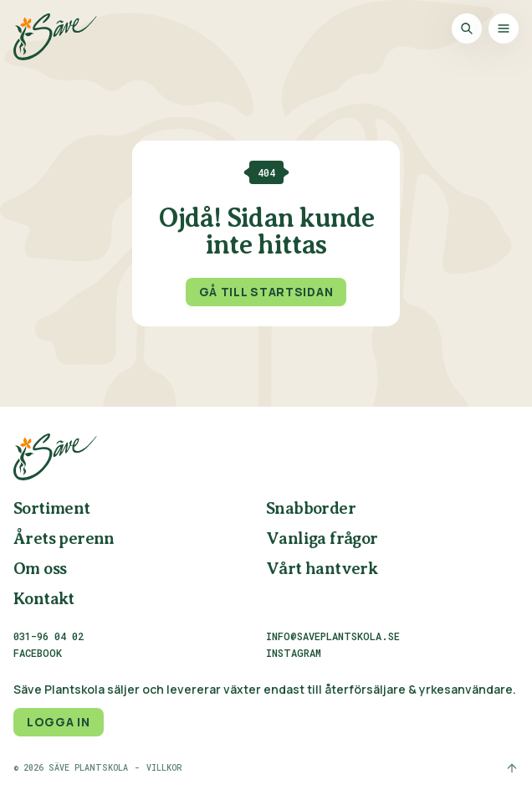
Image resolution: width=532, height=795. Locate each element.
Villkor (164, 768)
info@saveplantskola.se (333, 636)
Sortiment (52, 509)
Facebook (38, 654)
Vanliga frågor (322, 539)
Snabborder (311, 509)
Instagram (294, 654)
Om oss (40, 569)
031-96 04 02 (49, 636)
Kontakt (44, 600)
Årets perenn (64, 539)
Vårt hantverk (322, 569)
